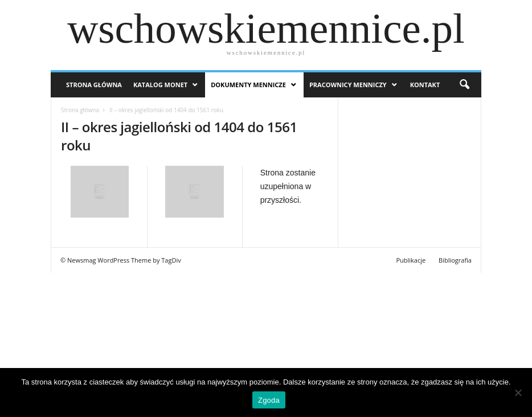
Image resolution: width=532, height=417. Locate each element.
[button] (464, 85)
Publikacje (411, 260)
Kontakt (425, 85)
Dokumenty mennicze (248, 85)
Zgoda (269, 400)
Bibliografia (455, 260)
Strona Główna (94, 85)
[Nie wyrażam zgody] (518, 393)
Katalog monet (160, 85)
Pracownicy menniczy (348, 85)
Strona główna (80, 110)
